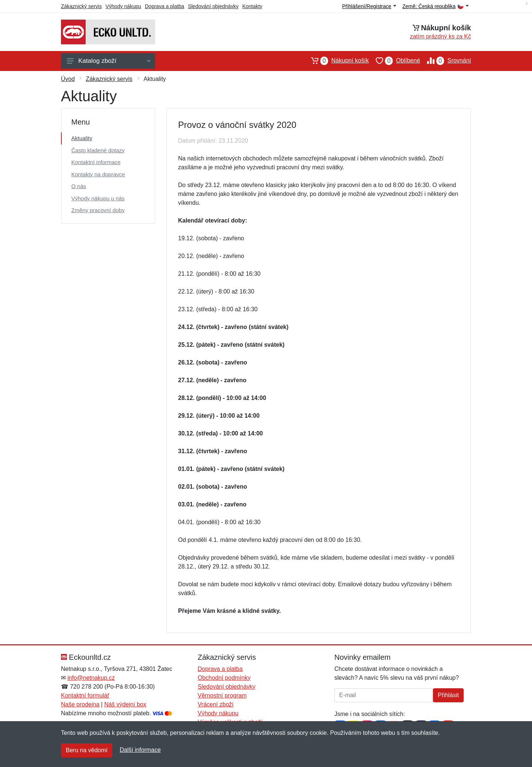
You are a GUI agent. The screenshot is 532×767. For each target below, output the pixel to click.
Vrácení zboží (216, 704)
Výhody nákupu (123, 6)
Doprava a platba (165, 6)
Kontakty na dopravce (98, 174)
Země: (435, 6)
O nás (79, 186)
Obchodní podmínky (224, 678)
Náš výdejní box (125, 704)
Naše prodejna (80, 704)
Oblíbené (394, 61)
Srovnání (446, 61)
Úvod (68, 79)
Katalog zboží (109, 61)
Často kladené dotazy (98, 150)
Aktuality (82, 138)
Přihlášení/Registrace (369, 6)
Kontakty (252, 6)
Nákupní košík (336, 61)
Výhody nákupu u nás (98, 198)
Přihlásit (448, 695)
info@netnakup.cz (91, 678)
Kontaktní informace (96, 162)
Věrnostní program (222, 695)
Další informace (140, 750)
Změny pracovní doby (98, 210)
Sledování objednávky (213, 6)
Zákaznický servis (81, 6)
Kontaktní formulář (85, 695)
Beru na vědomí (87, 750)
